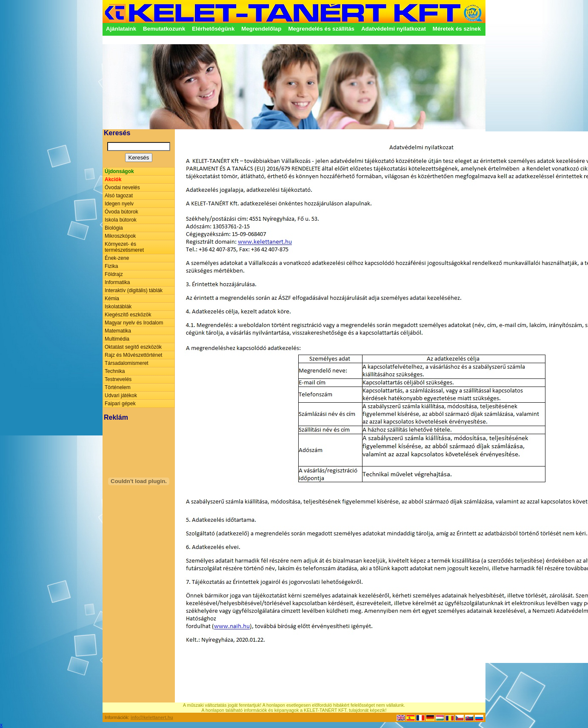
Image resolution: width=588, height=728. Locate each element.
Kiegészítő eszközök (128, 315)
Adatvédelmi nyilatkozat (394, 29)
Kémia (112, 299)
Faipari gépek (120, 404)
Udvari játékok (121, 395)
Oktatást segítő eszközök (133, 347)
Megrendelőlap (261, 29)
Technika (115, 371)
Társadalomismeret (127, 363)
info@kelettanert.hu (152, 717)
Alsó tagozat (119, 196)
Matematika (118, 331)
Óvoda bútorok (121, 212)
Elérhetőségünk (213, 29)
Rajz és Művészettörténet (133, 355)
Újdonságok (119, 171)
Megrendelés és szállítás (321, 29)
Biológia (114, 228)
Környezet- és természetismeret (124, 247)
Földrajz (114, 274)
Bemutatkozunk (164, 29)
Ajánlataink (121, 29)
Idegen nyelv (119, 204)
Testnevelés (118, 379)
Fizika (111, 266)
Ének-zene (117, 258)
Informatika (117, 282)
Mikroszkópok (120, 236)
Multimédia (117, 339)
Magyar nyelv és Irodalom (134, 323)
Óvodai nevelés (122, 188)
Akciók (113, 179)
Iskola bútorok (121, 220)
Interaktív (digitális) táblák (134, 290)
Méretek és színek (457, 29)
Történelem (118, 387)
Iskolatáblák (118, 307)
